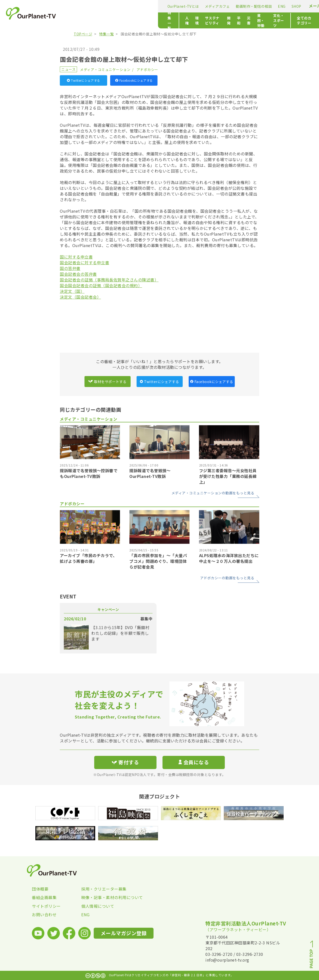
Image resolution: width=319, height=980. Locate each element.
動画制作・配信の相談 (160, 6)
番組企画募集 (44, 897)
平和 (178, 20)
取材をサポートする (107, 382)
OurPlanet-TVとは (89, 6)
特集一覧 (80, 20)
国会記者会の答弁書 (78, 274)
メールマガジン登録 (233, 6)
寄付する (271, 5)
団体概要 (40, 889)
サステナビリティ (141, 20)
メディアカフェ (123, 6)
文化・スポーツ (238, 20)
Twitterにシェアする (83, 80)
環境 (117, 20)
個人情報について (98, 906)
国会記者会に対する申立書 (84, 262)
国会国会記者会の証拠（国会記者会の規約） (101, 285)
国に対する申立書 (76, 257)
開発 (165, 20)
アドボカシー (147, 69)
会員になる (194, 762)
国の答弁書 (70, 268)
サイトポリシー (46, 906)
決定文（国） (72, 291)
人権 (104, 20)
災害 (191, 20)
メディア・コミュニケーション (105, 69)
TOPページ (83, 34)
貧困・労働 (210, 20)
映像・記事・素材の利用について (106, 897)
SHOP (202, 6)
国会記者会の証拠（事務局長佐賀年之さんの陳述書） (109, 280)
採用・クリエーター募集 (104, 889)
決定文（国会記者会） (80, 297)
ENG (188, 6)
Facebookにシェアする (134, 80)
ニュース (68, 69)
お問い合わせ (44, 915)
